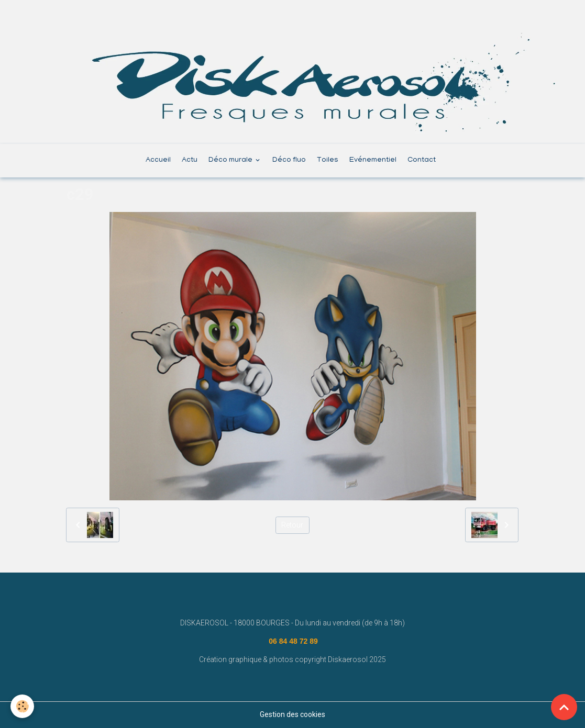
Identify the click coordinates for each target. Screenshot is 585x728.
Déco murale (231, 160)
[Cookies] (22, 706)
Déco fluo (289, 160)
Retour (292, 525)
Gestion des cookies (292, 714)
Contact (422, 160)
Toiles (328, 160)
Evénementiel (373, 160)
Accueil (158, 160)
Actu (190, 160)
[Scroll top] (564, 707)
